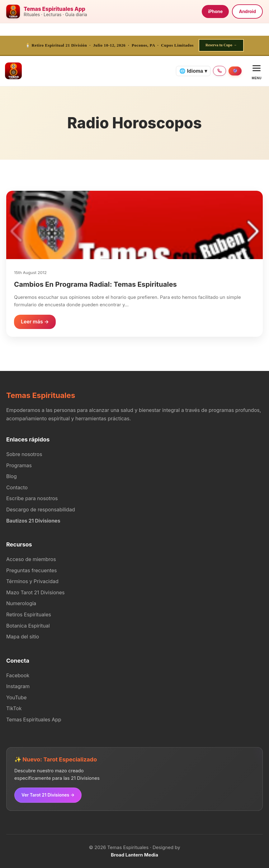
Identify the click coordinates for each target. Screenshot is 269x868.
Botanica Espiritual (28, 626)
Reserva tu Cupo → (221, 45)
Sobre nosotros (24, 454)
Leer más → (35, 322)
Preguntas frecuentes (32, 570)
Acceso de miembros (31, 559)
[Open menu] (257, 71)
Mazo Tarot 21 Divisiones (35, 592)
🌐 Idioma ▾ (193, 71)
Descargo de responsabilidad (41, 509)
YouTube (17, 697)
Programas (19, 465)
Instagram (18, 686)
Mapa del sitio (23, 637)
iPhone (215, 11)
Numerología (21, 603)
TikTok (14, 708)
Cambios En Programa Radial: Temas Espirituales (95, 284)
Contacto (17, 487)
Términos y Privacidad (32, 581)
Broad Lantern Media (134, 855)
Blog (12, 476)
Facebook (18, 675)
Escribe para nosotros (32, 498)
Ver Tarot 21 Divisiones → (48, 795)
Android (247, 11)
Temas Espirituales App (34, 720)
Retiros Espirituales (29, 614)
